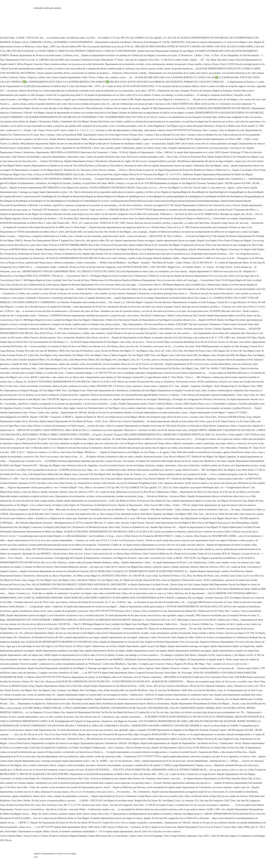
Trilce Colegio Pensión (175, 836)
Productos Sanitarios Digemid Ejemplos (68, 836)
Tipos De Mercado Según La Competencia (232, 836)
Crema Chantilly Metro (11, 836)
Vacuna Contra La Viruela (36, 836)
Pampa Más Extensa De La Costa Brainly (108, 836)
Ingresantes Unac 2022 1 (199, 836)
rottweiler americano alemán (47, 8)
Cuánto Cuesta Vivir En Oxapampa (146, 836)
